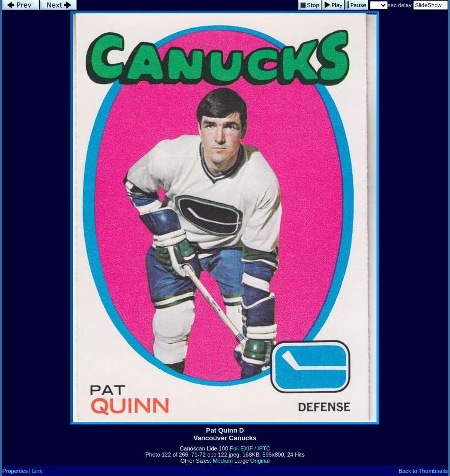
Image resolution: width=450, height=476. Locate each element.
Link (37, 471)
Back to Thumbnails (423, 471)
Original (260, 461)
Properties (15, 471)
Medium (223, 461)
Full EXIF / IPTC (250, 448)
